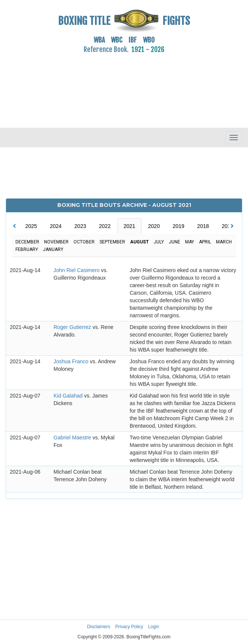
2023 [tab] (80, 226)
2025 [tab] (31, 226)
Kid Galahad (69, 396)
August (139, 242)
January (53, 249)
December (27, 242)
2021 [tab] (129, 226)
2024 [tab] (56, 226)
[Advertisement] (124, 86)
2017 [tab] (227, 226)
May (190, 242)
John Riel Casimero (77, 270)
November (56, 242)
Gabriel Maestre (73, 437)
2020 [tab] (154, 226)
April (205, 242)
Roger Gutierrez (73, 327)
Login (154, 627)
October (84, 242)
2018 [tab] (203, 226)
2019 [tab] (178, 226)
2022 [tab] (105, 226)
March (224, 242)
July (159, 242)
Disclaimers (99, 627)
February (27, 249)
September (112, 242)
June (175, 242)
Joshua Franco (72, 361)
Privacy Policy (129, 627)
